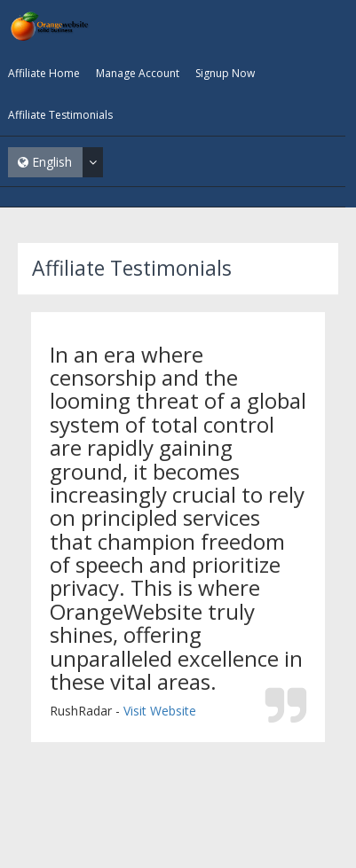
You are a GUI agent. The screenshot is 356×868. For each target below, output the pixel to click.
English (60, 162)
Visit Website (160, 711)
